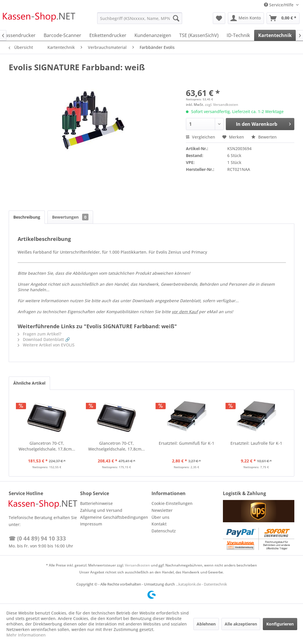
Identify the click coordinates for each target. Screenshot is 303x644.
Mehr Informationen (26, 635)
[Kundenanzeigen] (153, 35)
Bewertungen (70, 217)
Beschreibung (27, 217)
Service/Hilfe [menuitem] (279, 5)
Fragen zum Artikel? (39, 334)
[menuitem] (140, 18)
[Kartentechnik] (275, 35)
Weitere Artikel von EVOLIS (46, 345)
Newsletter (162, 510)
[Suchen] (176, 18)
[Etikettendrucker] (108, 35)
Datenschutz (164, 531)
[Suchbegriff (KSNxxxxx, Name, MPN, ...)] (140, 18)
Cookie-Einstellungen (172, 503)
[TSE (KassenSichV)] (199, 35)
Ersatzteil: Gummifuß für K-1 (186, 443)
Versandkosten (137, 565)
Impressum (91, 524)
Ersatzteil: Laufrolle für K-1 (256, 443)
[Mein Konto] (246, 18)
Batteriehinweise (96, 503)
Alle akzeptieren (241, 624)
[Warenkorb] (283, 18)
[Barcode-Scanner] (62, 35)
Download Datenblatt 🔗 (44, 339)
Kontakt (159, 524)
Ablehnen (206, 624)
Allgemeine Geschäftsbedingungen (114, 517)
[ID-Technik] (238, 35)
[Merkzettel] (219, 18)
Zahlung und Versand (101, 510)
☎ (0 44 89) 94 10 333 (37, 538)
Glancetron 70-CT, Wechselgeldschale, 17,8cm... (47, 446)
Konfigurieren (280, 624)
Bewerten (264, 137)
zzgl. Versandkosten (222, 105)
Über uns (160, 517)
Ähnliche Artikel (29, 383)
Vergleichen (201, 137)
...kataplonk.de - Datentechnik (201, 584)
